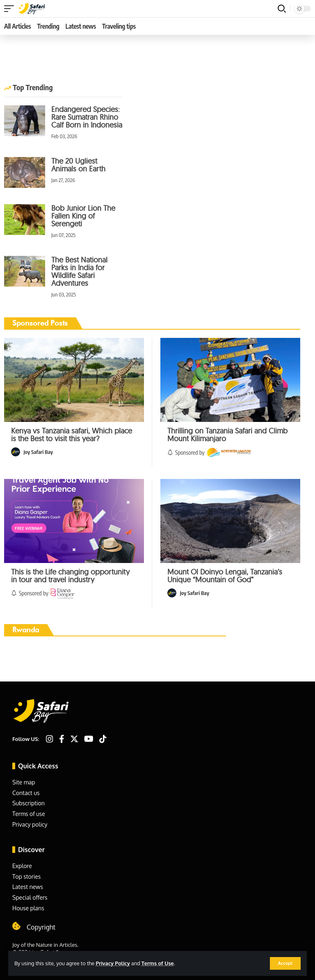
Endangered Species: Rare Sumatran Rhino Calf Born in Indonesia (87, 117)
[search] (282, 9)
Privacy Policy (113, 963)
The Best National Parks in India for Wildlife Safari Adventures (79, 271)
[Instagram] (50, 739)
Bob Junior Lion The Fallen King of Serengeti (83, 216)
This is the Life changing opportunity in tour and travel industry (70, 576)
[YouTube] (89, 739)
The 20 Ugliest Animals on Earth (78, 165)
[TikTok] (103, 739)
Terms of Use (158, 963)
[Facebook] (62, 739)
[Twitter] (74, 739)
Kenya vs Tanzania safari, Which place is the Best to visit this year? (72, 435)
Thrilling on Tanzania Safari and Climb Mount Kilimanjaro (227, 435)
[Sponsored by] (229, 452)
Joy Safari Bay (38, 452)
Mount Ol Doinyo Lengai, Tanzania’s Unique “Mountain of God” (225, 576)
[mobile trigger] (11, 9)
